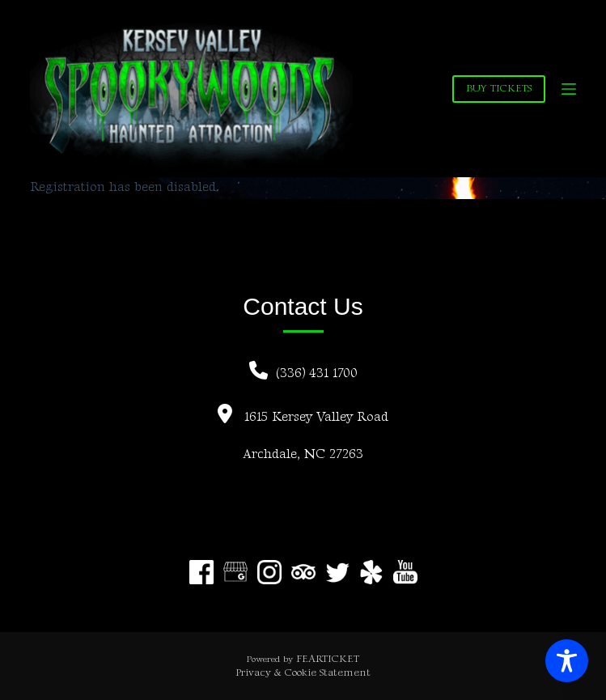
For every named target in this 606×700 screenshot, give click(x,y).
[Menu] (569, 89)
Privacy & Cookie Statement (303, 672)
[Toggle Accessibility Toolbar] (567, 661)
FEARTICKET (328, 659)
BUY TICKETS (499, 88)
